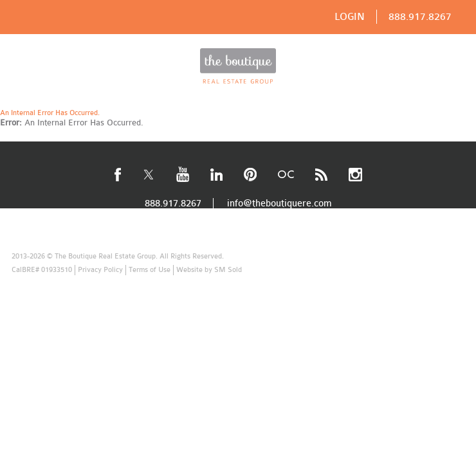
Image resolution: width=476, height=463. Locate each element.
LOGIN (350, 17)
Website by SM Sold (209, 270)
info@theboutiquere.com (279, 204)
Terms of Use (150, 270)
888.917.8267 (420, 17)
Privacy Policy (100, 270)
